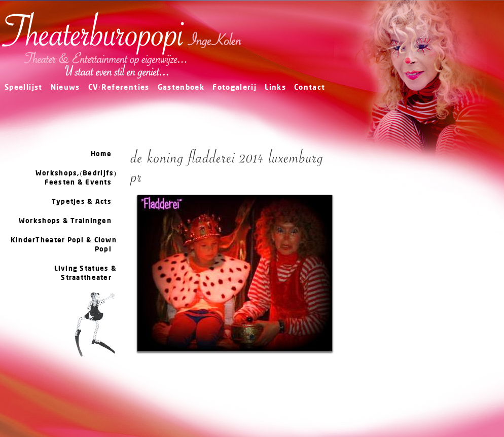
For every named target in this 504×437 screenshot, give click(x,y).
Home (101, 154)
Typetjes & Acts (82, 202)
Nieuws (65, 88)
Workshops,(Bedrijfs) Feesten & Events (76, 178)
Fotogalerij (235, 88)
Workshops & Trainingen (65, 221)
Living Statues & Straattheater (85, 273)
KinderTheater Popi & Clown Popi (64, 245)
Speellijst (24, 88)
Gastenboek (181, 88)
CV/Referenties (119, 88)
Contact (310, 88)
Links (275, 88)
